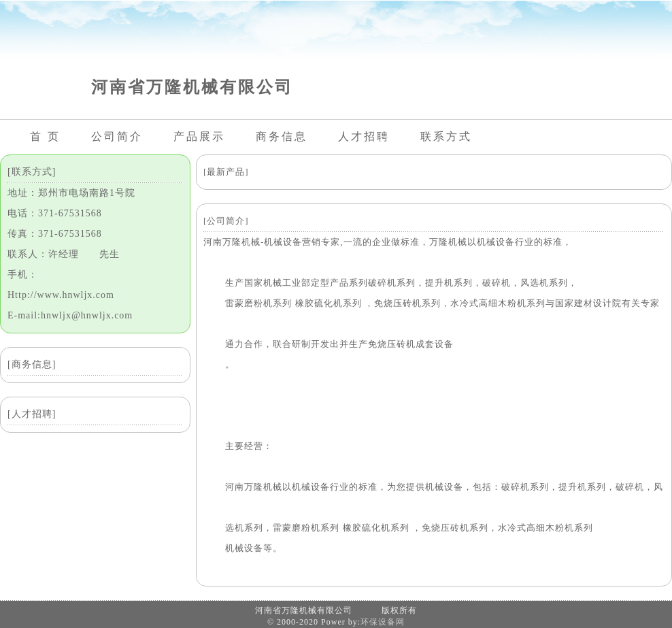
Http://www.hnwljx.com (61, 295)
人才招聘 (364, 136)
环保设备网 (383, 622)
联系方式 (446, 136)
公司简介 (117, 136)
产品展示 (199, 136)
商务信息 (282, 136)
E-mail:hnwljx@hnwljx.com (70, 315)
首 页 (45, 136)
